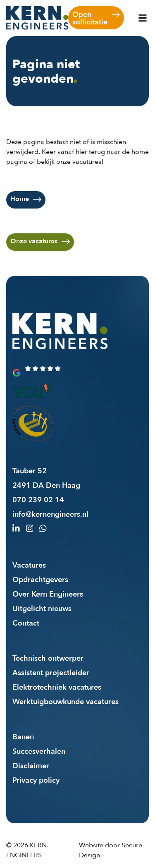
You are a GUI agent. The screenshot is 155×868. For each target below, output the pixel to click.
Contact (26, 623)
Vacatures (29, 565)
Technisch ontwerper (48, 658)
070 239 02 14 (38, 499)
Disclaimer (31, 765)
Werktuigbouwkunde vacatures (66, 701)
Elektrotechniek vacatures (57, 687)
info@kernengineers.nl (50, 514)
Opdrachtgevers (40, 579)
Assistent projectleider (51, 672)
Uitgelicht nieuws (42, 608)
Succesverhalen (39, 751)
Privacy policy (36, 780)
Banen (23, 736)
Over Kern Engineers (48, 594)
